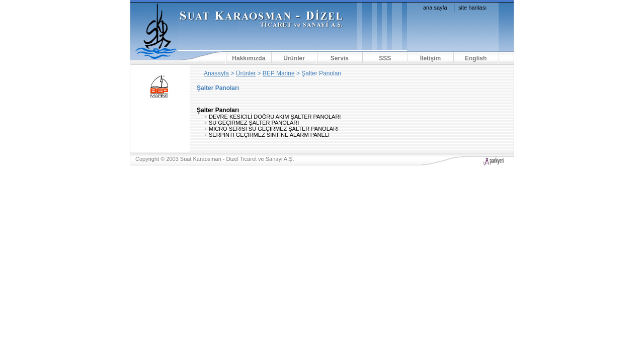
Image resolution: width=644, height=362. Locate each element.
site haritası (472, 8)
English (476, 58)
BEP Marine (279, 73)
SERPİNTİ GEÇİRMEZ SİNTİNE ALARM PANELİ (269, 135)
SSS (385, 58)
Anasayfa (216, 73)
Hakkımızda (249, 58)
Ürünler (294, 58)
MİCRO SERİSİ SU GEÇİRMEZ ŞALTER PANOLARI (274, 129)
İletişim (430, 58)
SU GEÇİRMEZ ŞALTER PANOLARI (254, 123)
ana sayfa (435, 8)
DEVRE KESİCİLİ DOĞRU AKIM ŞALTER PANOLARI (275, 117)
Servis (340, 58)
